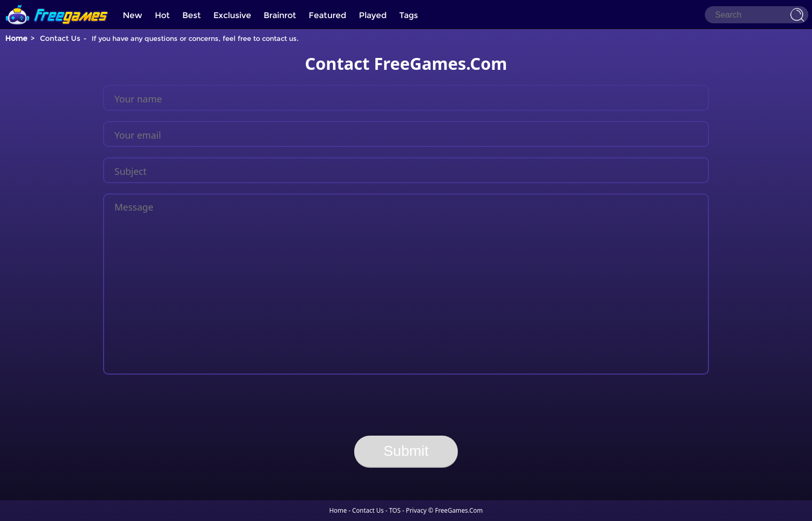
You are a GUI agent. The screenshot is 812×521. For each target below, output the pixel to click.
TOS (395, 510)
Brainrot (280, 15)
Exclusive (232, 15)
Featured (328, 15)
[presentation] (406, 405)
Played (373, 15)
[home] (57, 4)
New (133, 15)
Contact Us (368, 510)
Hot (162, 15)
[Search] (757, 15)
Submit (406, 451)
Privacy (416, 510)
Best (192, 15)
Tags (409, 15)
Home (16, 38)
